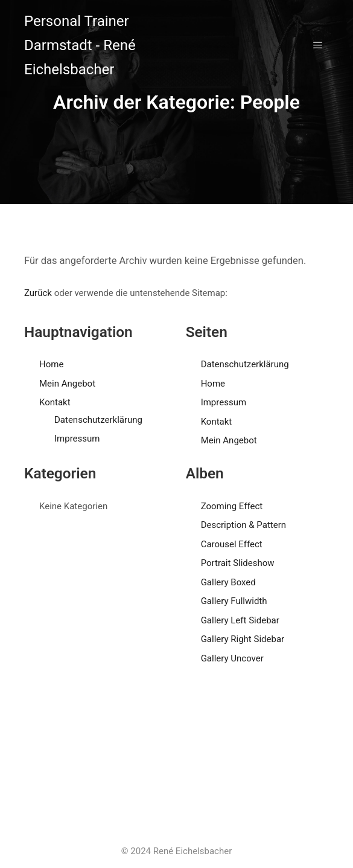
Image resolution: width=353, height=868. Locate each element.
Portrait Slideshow (238, 563)
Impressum (77, 439)
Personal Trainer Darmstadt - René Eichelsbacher (80, 45)
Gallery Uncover (232, 658)
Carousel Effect (232, 544)
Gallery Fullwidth (234, 601)
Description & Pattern (243, 525)
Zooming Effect (232, 506)
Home (51, 364)
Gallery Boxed (228, 582)
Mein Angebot (67, 384)
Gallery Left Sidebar (240, 620)
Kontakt (55, 402)
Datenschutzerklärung (98, 420)
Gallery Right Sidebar (243, 639)
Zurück (38, 293)
